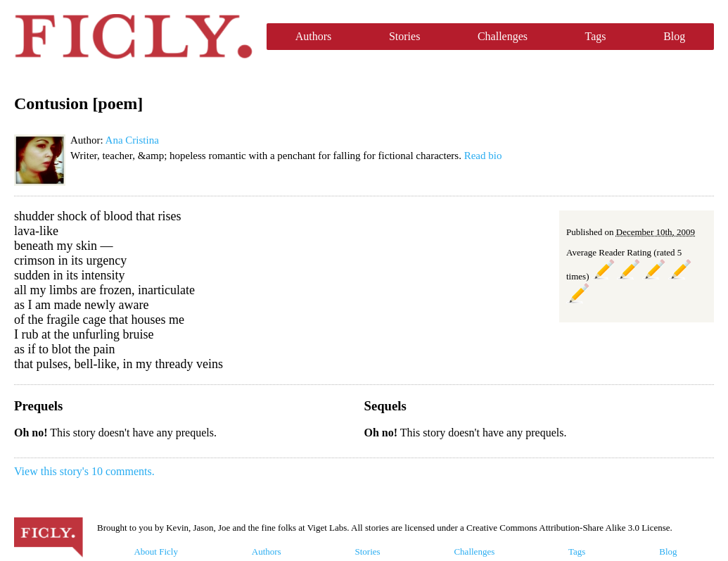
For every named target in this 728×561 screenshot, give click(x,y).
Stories (404, 36)
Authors (314, 36)
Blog (674, 36)
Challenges (503, 36)
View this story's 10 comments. (84, 471)
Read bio (483, 156)
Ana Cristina (132, 140)
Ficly (133, 37)
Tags (596, 36)
